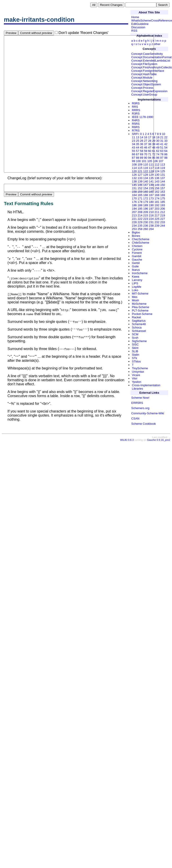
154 (146, 188)
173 (151, 198)
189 (146, 205)
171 (140, 198)
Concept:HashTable (144, 74)
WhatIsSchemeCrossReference (152, 20)
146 (140, 185)
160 (146, 192)
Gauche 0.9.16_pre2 (159, 468)
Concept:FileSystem (144, 64)
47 (150, 147)
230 (146, 222)
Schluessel (139, 331)
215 (146, 215)
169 (163, 195)
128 (146, 175)
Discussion (138, 27)
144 (163, 181)
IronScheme (140, 273)
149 (157, 185)
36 (142, 144)
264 (151, 229)
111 (151, 164)
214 (140, 215)
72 (154, 154)
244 (163, 226)
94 (150, 158)
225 (157, 219)
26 (142, 141)
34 (133, 144)
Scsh (135, 338)
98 (166, 158)
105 (150, 161)
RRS (135, 107)
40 (158, 144)
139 (140, 181)
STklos (136, 361)
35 (138, 144)
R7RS (136, 131)
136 (157, 178)
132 (134, 178)
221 (134, 219)
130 (157, 175)
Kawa (135, 277)
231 (151, 222)
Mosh (135, 300)
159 (140, 192)
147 (146, 185)
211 (157, 212)
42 (166, 144)
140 (146, 181)
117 (151, 168)
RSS (134, 31)
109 (140, 164)
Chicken (137, 246)
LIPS (135, 283)
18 (154, 137)
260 (146, 229)
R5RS (136, 124)
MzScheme (139, 304)
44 (138, 147)
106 (155, 161)
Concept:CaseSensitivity (147, 54)
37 (146, 144)
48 (154, 147)
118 (157, 168)
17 (150, 137)
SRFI (135, 134)
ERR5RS (137, 403)
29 (154, 141)
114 (134, 168)
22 (166, 137)
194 (134, 209)
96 (158, 158)
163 (163, 192)
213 (134, 215)
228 (134, 222)
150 (163, 185)
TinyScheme (140, 368)
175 (163, 198)
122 (146, 171)
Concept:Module (142, 78)
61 (154, 151)
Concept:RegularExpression (149, 91)
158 (134, 192)
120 (134, 171)
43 (133, 147)
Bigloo (136, 232)
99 (133, 161)
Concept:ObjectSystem (146, 84)
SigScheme (139, 341)
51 (162, 147)
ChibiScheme (140, 243)
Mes (135, 297)
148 (151, 185)
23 (133, 141)
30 (158, 141)
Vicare (136, 375)
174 (157, 198)
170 (134, 198)
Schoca (137, 327)
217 (157, 215)
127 (140, 175)
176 (134, 202)
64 (166, 151)
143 (157, 181)
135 (151, 178)
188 (140, 205)
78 (162, 154)
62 (158, 151)
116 (146, 168)
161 (151, 192)
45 (142, 147)
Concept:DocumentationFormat (152, 57)
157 (163, 188)
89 (142, 158)
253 (134, 229)
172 (146, 198)
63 (162, 151)
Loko (135, 290)
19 (158, 137)
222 (140, 219)
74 (158, 154)
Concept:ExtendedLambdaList (151, 61)
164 (134, 195)
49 (158, 147)
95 (154, 158)
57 (138, 151)
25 (138, 141)
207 (134, 212)
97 (162, 158)
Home (135, 17)
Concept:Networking (144, 81)
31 (162, 141)
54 (166, 147)
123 (151, 171)
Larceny (137, 280)
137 (163, 178)
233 (163, 222)
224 (151, 219)
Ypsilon (136, 382)
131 (163, 175)
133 (140, 178)
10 (164, 134)
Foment (137, 253)
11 (133, 137)
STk (134, 358)
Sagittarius (139, 321)
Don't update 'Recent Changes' (84, 33)
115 (140, 168)
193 (163, 205)
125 (163, 171)
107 (161, 161)
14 (142, 137)
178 (140, 202)
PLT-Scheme (140, 311)
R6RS (136, 127)
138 (134, 181)
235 (140, 226)
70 (146, 154)
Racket (136, 317)
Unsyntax (138, 372)
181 (157, 202)
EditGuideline (140, 24)
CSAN (135, 418)
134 (146, 178)
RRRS (136, 110)
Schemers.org (140, 408)
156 (157, 188)
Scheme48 (139, 324)
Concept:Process (142, 88)
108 (134, 164)
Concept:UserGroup (144, 95)
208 (140, 212)
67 (138, 154)
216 (151, 215)
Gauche (137, 260)
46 (146, 147)
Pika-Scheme (140, 307)
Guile (135, 266)
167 (151, 195)
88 (138, 158)
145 (134, 185)
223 (146, 219)
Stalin (135, 355)
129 (151, 175)
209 (146, 212)
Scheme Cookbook (144, 424)
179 (146, 202)
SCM (135, 334)
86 (166, 154)
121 (140, 171)
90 (146, 158)
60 (150, 151)
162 (157, 192)
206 (163, 209)
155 (151, 188)
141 (151, 181)
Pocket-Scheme (142, 314)
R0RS (136, 103)
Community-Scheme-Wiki (148, 413)
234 (134, 226)
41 (162, 144)
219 (163, 215)
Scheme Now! (140, 398)
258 (140, 229)
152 (140, 188)
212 (163, 212)
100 (138, 161)
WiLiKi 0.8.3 (127, 468)
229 (140, 222)
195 (140, 209)
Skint (135, 348)
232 (157, 222)
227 (163, 219)
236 (146, 226)
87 (133, 158)
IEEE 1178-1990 (143, 117)
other (157, 44)
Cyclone (137, 249)
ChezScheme (141, 239)
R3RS (136, 114)
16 (146, 137)
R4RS (136, 120)
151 (134, 188)
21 (162, 137)
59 (146, 151)
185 (163, 202)
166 (146, 195)
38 (150, 144)
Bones (136, 236)
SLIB (135, 351)
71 (150, 154)
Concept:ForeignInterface (148, 71)
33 (166, 141)
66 (133, 154)
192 (157, 205)
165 (140, 195)
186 (134, 205)
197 (151, 209)
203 (157, 209)
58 (142, 151)
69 (142, 154)
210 (151, 212)
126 (134, 175)
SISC (135, 344)
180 (151, 202)
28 (150, 141)
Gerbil (136, 263)
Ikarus (136, 270)
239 (157, 226)
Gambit (136, 256)
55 (133, 151)
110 (146, 164)
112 (157, 164)
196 (146, 209)
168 (157, 195)
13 (138, 137)
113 (163, 164)
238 (151, 226)
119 (163, 168)
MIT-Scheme (140, 294)
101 (144, 161)
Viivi (134, 378)
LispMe (136, 287)
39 (154, 144)
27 (146, 141)
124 (157, 171)
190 (151, 205)
